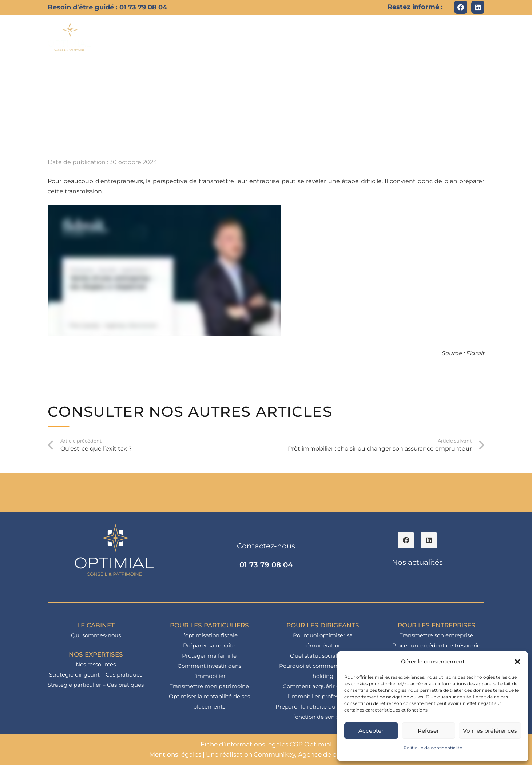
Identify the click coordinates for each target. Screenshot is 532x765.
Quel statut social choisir (323, 656)
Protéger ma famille (209, 656)
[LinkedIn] (478, 7)
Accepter (371, 731)
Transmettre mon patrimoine (209, 686)
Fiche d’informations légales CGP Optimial (266, 744)
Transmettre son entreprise (436, 635)
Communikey (274, 754)
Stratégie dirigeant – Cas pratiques (96, 675)
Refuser (428, 731)
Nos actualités (417, 562)
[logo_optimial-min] (70, 36)
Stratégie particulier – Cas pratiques (96, 685)
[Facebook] (461, 7)
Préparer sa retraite (209, 645)
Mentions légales (175, 754)
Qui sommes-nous (96, 635)
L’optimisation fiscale (209, 635)
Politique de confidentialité (433, 748)
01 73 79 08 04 (266, 565)
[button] (517, 662)
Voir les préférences (490, 731)
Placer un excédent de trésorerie (436, 645)
